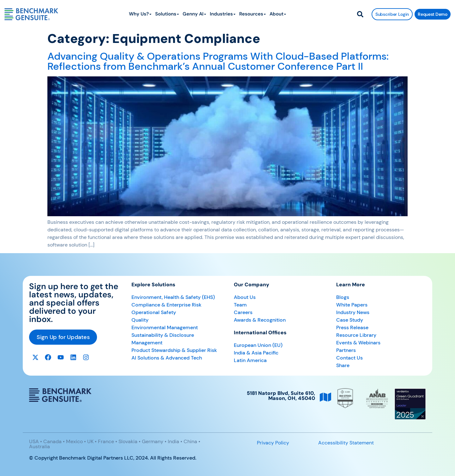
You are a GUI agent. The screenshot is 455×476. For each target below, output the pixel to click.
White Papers (352, 305)
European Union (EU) (258, 345)
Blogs (343, 297)
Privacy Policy (273, 443)
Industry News (353, 312)
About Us (245, 297)
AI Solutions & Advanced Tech (167, 358)
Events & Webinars (358, 343)
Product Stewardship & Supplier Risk (174, 350)
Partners (346, 350)
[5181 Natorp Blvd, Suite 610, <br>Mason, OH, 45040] (325, 397)
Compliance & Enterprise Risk (167, 305)
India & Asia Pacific (256, 353)
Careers (243, 312)
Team (240, 305)
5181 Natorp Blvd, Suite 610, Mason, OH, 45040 (281, 396)
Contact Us (349, 358)
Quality (140, 320)
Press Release (352, 327)
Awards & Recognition (260, 320)
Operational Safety (154, 312)
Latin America (250, 360)
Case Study (350, 320)
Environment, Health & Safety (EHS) (173, 297)
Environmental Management (165, 327)
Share (343, 365)
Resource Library (356, 335)
